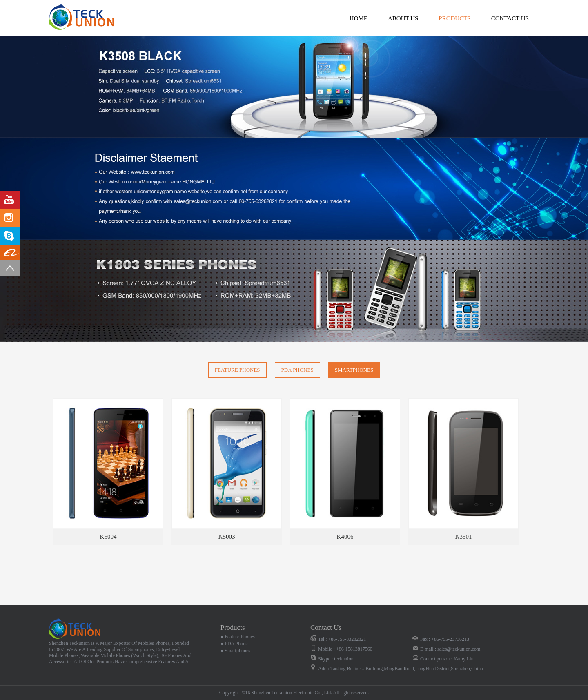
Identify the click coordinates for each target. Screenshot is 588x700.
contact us (510, 18)
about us (403, 18)
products (454, 18)
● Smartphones (235, 651)
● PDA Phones (235, 644)
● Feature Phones (238, 637)
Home (359, 18)
